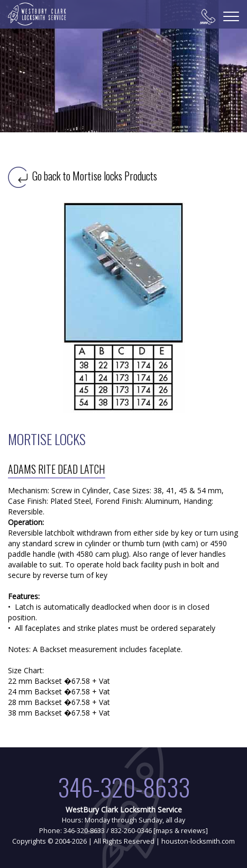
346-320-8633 (124, 787)
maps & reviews (181, 831)
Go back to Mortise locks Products (83, 176)
